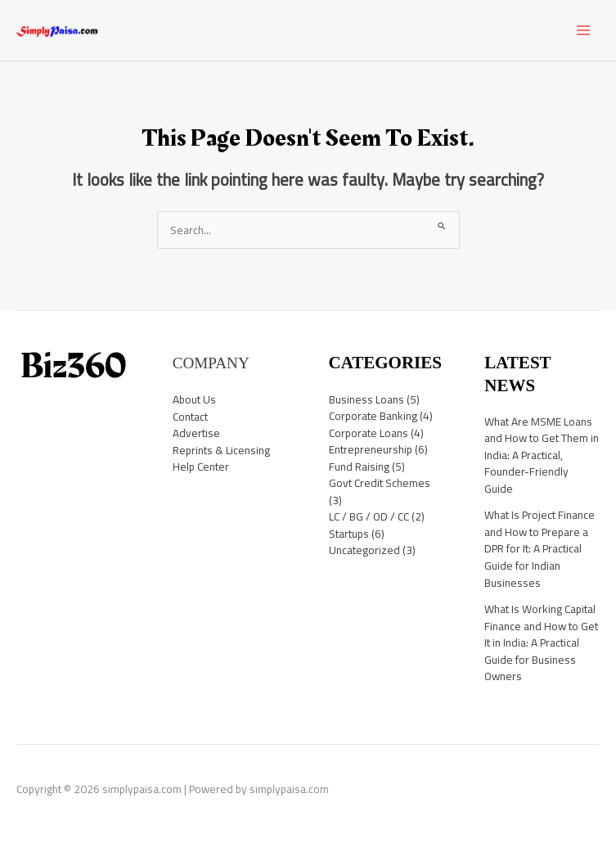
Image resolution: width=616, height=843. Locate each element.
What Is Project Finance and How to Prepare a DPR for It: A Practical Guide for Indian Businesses (540, 548)
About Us (194, 399)
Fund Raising (359, 467)
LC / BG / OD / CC (369, 516)
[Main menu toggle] (584, 31)
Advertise (196, 433)
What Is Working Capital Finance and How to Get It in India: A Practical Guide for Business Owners (541, 642)
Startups (349, 534)
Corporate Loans (369, 433)
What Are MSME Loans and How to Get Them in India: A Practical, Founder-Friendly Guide (542, 455)
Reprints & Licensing (221, 450)
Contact (190, 417)
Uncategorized (364, 550)
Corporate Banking (373, 416)
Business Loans (366, 399)
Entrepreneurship (371, 449)
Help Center (201, 467)
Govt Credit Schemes (380, 483)
